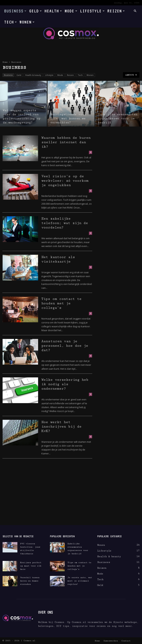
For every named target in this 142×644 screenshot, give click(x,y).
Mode (71, 11)
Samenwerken (111, 641)
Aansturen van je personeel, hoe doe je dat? (65, 346)
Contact (126, 641)
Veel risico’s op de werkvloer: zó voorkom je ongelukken (65, 181)
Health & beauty (33, 75)
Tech (11, 22)
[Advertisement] (71, 497)
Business (15, 11)
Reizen (116, 11)
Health (53, 11)
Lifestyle (92, 11)
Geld (36, 11)
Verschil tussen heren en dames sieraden (30, 581)
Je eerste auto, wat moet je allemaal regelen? (80, 581)
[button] (135, 11)
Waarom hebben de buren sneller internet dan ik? (66, 142)
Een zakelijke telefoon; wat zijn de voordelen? (65, 223)
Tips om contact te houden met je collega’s (61, 303)
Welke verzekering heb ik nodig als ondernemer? (65, 384)
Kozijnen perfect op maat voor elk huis (31, 566)
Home (5, 62)
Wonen (27, 22)
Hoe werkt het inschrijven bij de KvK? (61, 426)
